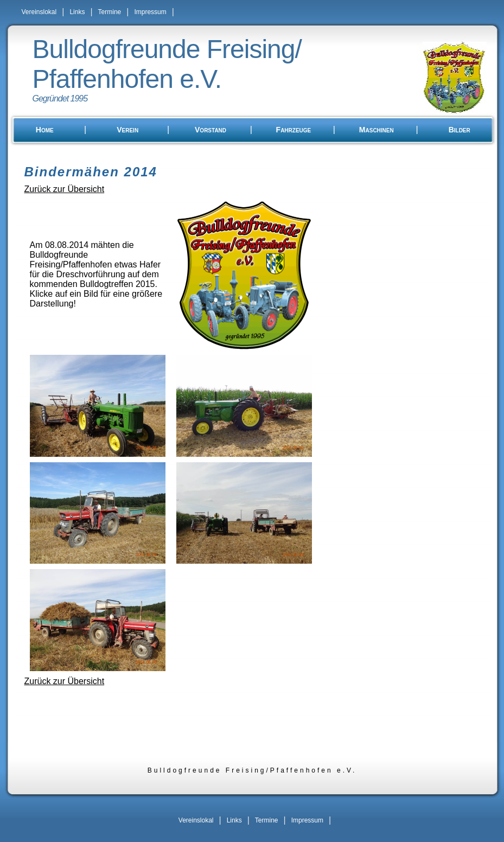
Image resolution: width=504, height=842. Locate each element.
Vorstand (210, 130)
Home (45, 130)
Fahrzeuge (294, 130)
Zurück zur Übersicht (65, 189)
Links (77, 12)
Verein (127, 130)
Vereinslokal (39, 12)
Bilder (460, 130)
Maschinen (377, 130)
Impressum (150, 12)
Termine (110, 12)
